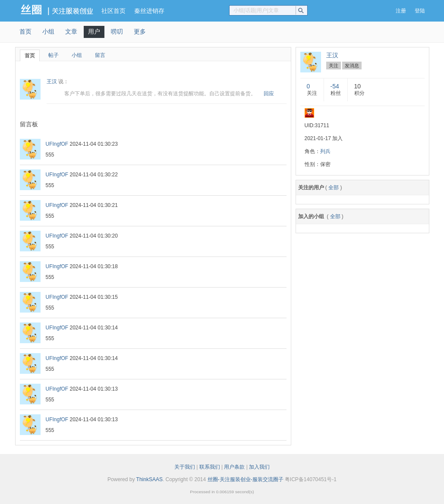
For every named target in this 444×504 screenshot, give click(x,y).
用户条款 (234, 467)
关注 (334, 66)
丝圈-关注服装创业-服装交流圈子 (246, 479)
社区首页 (113, 11)
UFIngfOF (57, 144)
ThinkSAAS (150, 479)
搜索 (303, 10)
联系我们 (210, 467)
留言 (100, 55)
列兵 (325, 151)
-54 (335, 86)
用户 (94, 31)
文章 (71, 31)
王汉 (52, 81)
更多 (140, 31)
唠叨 (117, 31)
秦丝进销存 (149, 11)
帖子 (54, 55)
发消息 (352, 66)
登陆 (420, 11)
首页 (25, 31)
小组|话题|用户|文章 (256, 10)
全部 (334, 188)
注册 (401, 11)
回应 (269, 94)
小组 (48, 31)
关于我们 (185, 467)
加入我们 (259, 467)
